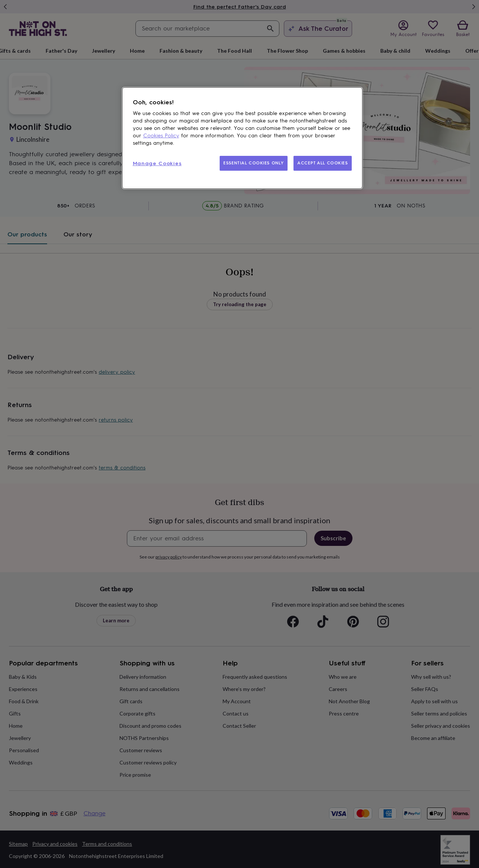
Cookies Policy (161, 136)
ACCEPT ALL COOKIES (322, 163)
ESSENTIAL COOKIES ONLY (254, 163)
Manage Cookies (157, 163)
